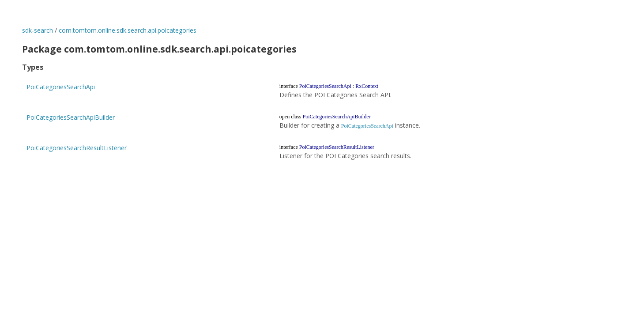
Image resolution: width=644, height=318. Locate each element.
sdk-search (38, 30)
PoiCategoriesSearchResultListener (77, 148)
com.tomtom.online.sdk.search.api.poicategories (128, 30)
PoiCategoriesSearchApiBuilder (71, 117)
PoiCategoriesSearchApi (61, 87)
